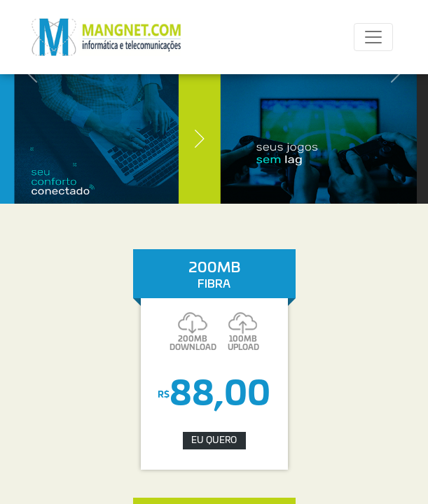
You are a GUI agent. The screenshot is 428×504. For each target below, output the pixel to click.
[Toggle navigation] (373, 37)
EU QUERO (214, 441)
